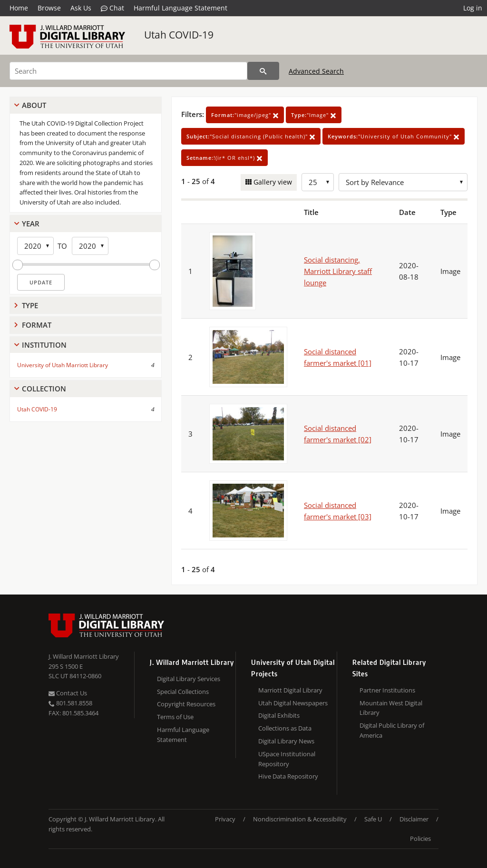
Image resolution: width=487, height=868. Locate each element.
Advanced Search (316, 71)
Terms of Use (175, 717)
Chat (112, 8)
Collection (44, 389)
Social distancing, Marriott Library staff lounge (338, 271)
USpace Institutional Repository (287, 759)
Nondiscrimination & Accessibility (300, 819)
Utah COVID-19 (179, 35)
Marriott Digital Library (290, 690)
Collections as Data (285, 728)
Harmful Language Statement (180, 8)
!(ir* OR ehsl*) (224, 158)
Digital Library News (286, 741)
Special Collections (183, 692)
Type (30, 305)
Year (31, 224)
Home (19, 8)
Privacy (225, 819)
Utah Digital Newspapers (293, 703)
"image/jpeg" (245, 115)
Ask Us (81, 8)
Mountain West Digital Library (391, 708)
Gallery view (272, 182)
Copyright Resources (186, 704)
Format (37, 325)
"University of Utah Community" (394, 136)
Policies (420, 839)
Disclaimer (414, 819)
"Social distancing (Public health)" (251, 136)
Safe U (373, 819)
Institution (44, 345)
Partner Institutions (387, 690)
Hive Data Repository (288, 776)
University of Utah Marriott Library (63, 365)
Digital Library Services (189, 679)
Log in (473, 8)
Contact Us (68, 693)
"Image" (314, 115)
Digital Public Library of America (392, 730)
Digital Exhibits (279, 715)
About (34, 105)
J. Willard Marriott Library (84, 656)
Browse (49, 8)
